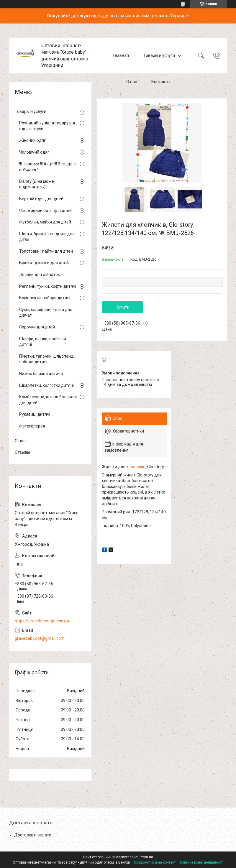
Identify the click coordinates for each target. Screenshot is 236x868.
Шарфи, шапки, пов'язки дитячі (43, 342)
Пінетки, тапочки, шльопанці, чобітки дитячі (47, 359)
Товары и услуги (159, 55)
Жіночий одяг (32, 140)
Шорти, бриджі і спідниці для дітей (47, 237)
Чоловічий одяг (34, 152)
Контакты (161, 82)
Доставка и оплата (33, 835)
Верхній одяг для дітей (41, 199)
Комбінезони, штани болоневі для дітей (48, 400)
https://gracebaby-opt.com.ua (43, 621)
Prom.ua (146, 857)
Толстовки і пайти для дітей (46, 251)
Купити (123, 307)
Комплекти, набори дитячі (45, 298)
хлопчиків (136, 467)
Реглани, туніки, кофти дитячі (48, 286)
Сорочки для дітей (37, 327)
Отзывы (22, 452)
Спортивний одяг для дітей (45, 211)
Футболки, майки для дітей (45, 222)
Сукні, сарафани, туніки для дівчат (46, 313)
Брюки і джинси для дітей (44, 263)
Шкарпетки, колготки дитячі (46, 385)
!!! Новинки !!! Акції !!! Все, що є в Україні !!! (47, 167)
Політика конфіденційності (201, 862)
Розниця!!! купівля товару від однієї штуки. (47, 126)
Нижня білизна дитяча (41, 374)
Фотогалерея (32, 426)
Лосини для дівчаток (40, 274)
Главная (121, 55)
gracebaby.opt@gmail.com (40, 638)
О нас (132, 82)
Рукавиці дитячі (35, 414)
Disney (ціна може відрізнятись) (37, 184)
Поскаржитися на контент (154, 862)
